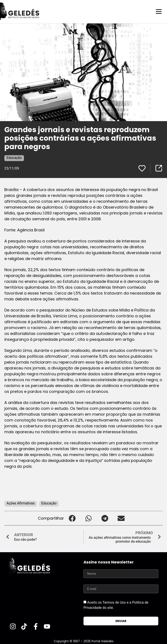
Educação (14, 157)
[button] (72, 518)
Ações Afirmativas (21, 503)
